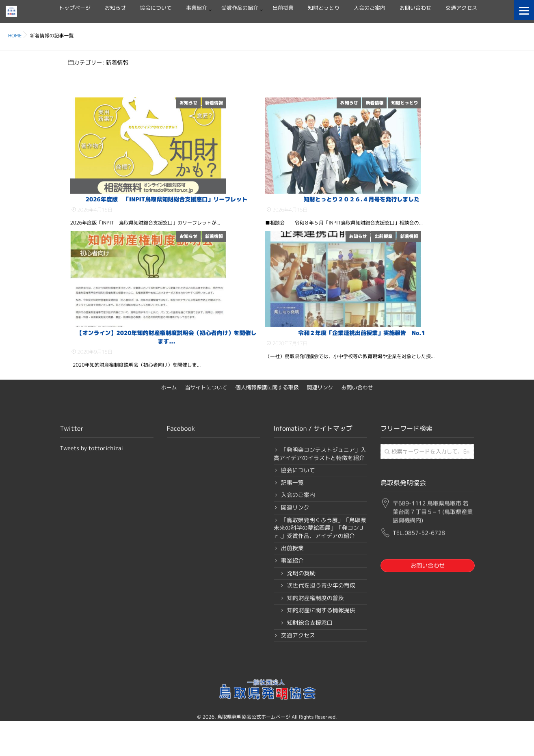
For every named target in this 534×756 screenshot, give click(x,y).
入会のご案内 (370, 8)
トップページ (75, 8)
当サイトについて (206, 431)
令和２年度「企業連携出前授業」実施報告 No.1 (362, 376)
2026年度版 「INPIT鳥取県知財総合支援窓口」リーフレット (167, 221)
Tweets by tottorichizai (92, 491)
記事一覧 (292, 526)
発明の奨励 (301, 616)
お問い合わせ (415, 8)
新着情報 (249, 103)
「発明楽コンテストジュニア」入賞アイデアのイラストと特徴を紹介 (320, 497)
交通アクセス (461, 8)
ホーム (169, 431)
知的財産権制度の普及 (316, 641)
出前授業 (283, 8)
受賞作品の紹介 (240, 8)
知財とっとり (324, 8)
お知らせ (115, 8)
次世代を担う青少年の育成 (321, 629)
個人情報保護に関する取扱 (267, 431)
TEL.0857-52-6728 (419, 573)
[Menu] (524, 10)
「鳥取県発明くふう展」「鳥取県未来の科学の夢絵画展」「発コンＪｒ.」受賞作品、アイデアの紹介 (320, 571)
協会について (156, 8)
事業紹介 (197, 8)
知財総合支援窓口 (310, 666)
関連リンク (320, 431)
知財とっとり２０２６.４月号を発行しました (362, 221)
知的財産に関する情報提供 (321, 653)
